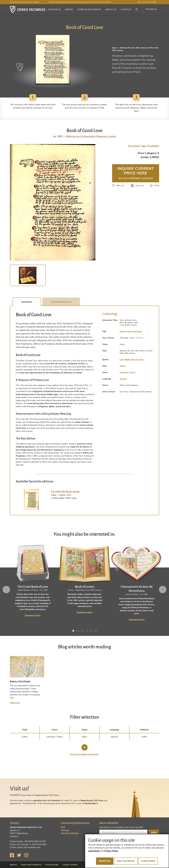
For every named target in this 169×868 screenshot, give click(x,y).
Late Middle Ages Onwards (132, 360)
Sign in (151, 9)
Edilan (144, 737)
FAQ (63, 827)
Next (163, 590)
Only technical (126, 861)
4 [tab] (87, 631)
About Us (111, 10)
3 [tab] (83, 631)
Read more (15, 703)
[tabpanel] (85, 579)
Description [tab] (27, 302)
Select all (105, 861)
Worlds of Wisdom (89, 10)
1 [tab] (74, 631)
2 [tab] (78, 631)
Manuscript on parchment (131, 331)
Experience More (33, 615)
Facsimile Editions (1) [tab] (61, 302)
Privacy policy (52, 865)
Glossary (65, 830)
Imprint (13, 865)
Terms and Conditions (31, 865)
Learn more (148, 861)
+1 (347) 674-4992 (147, 2)
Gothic (123, 366)
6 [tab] (96, 631)
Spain (122, 344)
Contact (126, 10)
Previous (6, 590)
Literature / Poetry (128, 372)
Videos (69, 10)
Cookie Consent (70, 865)
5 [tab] (92, 631)
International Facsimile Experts (25, 2)
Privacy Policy (111, 851)
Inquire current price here (136, 173)
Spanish (123, 379)
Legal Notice (94, 851)
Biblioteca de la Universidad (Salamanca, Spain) (91, 136)
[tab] (31, 500)
